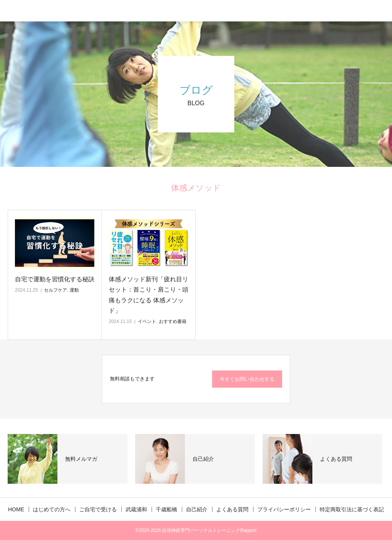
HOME (16, 509)
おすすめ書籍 (173, 321)
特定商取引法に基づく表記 (352, 509)
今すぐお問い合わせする (247, 379)
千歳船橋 (167, 509)
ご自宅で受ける (98, 509)
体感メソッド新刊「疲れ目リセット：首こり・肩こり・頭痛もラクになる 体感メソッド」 (149, 295)
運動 (74, 290)
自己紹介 (197, 509)
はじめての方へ (52, 509)
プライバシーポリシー (284, 509)
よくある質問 (232, 509)
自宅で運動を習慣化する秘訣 (55, 279)
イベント (147, 321)
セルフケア (56, 290)
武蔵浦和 (136, 509)
